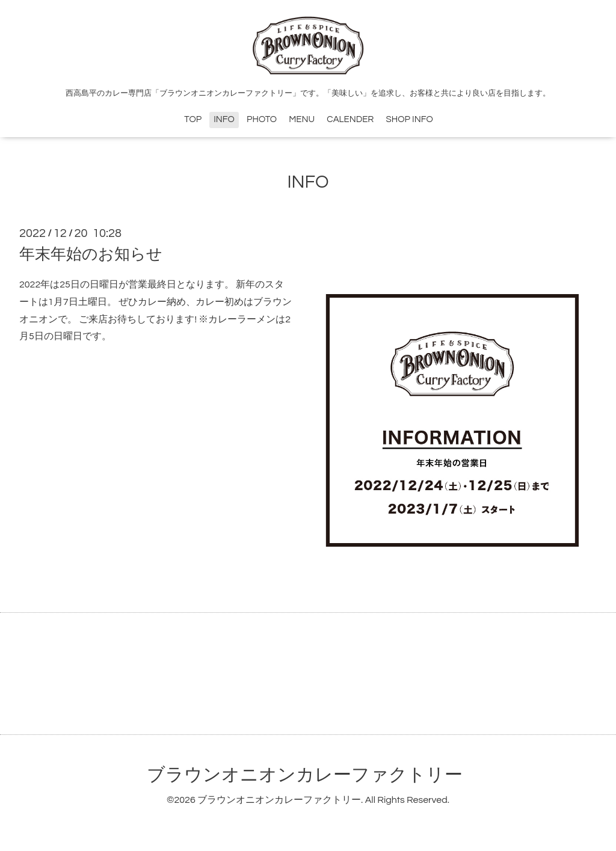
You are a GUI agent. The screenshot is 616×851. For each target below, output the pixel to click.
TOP (193, 119)
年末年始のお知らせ (91, 254)
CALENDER (350, 119)
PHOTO (262, 119)
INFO (224, 119)
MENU (302, 119)
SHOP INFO (410, 119)
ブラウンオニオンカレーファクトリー (305, 775)
